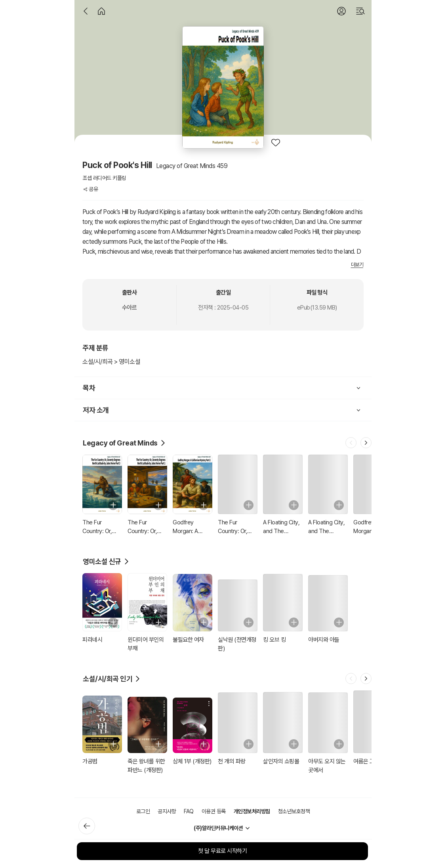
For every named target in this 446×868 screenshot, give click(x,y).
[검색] (360, 11)
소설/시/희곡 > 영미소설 (111, 362)
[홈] (101, 11)
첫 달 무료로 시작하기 (222, 851)
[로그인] (341, 11)
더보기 (357, 265)
